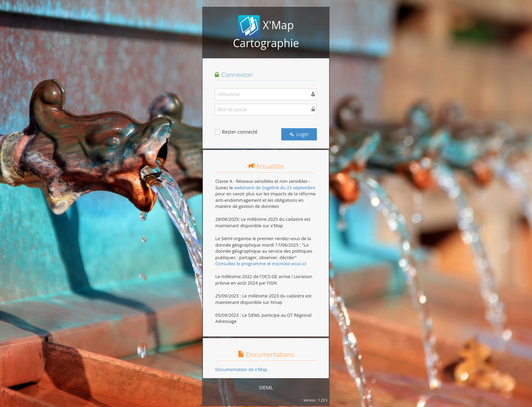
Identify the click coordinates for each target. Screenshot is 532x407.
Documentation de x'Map (241, 369)
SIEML (266, 387)
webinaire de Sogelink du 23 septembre (275, 188)
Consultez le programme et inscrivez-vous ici (261, 264)
